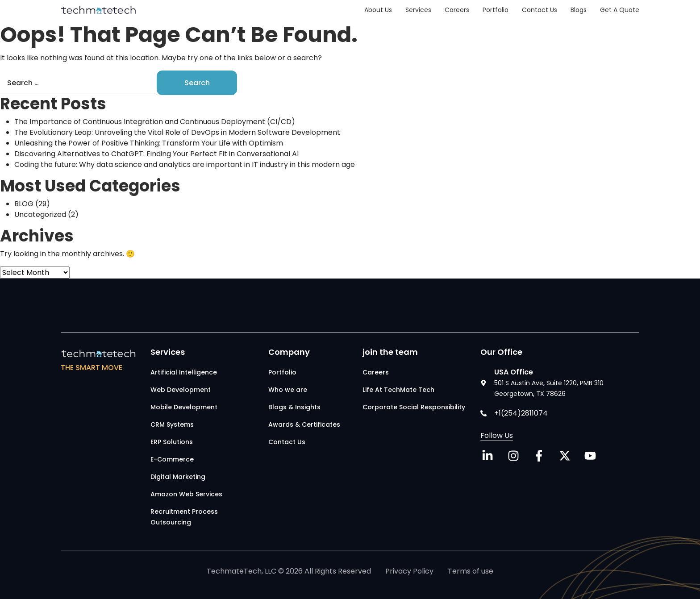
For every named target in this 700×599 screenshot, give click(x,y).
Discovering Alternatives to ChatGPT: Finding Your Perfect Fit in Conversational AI (156, 154)
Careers (457, 10)
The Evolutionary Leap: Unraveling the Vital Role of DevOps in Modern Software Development (181, 132)
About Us (378, 10)
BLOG (24, 204)
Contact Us (540, 10)
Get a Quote (620, 10)
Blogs (579, 10)
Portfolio (496, 10)
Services (418, 10)
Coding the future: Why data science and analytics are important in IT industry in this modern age (185, 164)
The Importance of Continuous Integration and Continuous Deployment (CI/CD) (155, 122)
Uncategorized (40, 214)
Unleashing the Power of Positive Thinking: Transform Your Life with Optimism (149, 143)
